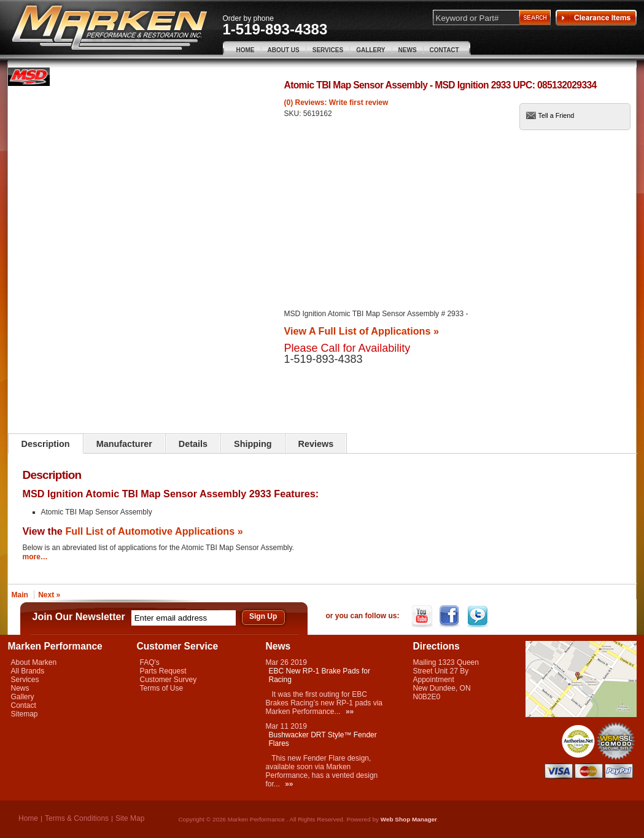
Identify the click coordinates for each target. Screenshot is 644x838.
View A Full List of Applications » (362, 331)
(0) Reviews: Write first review (336, 103)
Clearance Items (596, 18)
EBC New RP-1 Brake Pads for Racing (320, 675)
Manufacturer (124, 444)
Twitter (479, 616)
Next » (49, 595)
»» (350, 712)
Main (20, 595)
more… (35, 557)
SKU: (294, 114)
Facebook (451, 616)
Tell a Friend (557, 115)
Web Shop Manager (409, 819)
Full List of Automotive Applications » (154, 531)
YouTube (423, 616)
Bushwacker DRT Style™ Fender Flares (323, 739)
